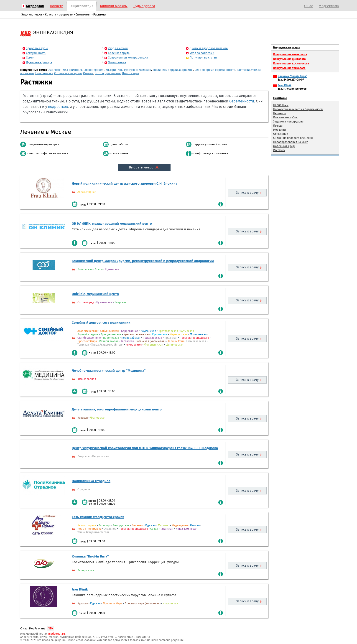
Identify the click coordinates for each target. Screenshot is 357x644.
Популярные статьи (203, 57)
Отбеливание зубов (68, 73)
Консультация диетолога (289, 59)
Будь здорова (144, 6)
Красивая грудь (119, 53)
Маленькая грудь (284, 146)
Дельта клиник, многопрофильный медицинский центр (117, 409)
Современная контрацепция (128, 57)
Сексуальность (36, 53)
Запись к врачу (247, 193)
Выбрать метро (144, 167)
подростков (58, 107)
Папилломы (281, 105)
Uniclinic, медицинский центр (95, 294)
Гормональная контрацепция (88, 70)
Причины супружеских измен (131, 70)
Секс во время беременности (215, 70)
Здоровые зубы (37, 48)
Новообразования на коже (291, 142)
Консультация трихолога (289, 68)
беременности (242, 101)
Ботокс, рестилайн (108, 73)
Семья (30, 57)
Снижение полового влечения (293, 138)
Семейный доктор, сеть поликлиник (101, 323)
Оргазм (88, 73)
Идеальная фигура (39, 62)
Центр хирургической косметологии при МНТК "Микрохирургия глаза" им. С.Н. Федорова (145, 448)
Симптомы (83, 14)
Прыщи (278, 126)
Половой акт (44, 73)
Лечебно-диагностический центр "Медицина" (109, 371)
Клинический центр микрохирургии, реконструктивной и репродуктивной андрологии (143, 261)
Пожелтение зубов (285, 117)
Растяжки (243, 70)
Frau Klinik (80, 589)
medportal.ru (57, 634)
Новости (57, 6)
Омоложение (117, 62)
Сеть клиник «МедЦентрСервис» (98, 517)
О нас (309, 6)
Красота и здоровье (59, 14)
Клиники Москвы (114, 6)
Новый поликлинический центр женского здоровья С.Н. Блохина (125, 183)
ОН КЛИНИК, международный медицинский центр (112, 224)
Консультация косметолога (291, 64)
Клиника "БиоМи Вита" (90, 556)
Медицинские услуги (287, 47)
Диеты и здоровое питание (209, 48)
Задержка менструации (288, 122)
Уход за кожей (118, 48)
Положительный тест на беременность (298, 109)
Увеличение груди (165, 70)
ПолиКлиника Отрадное (91, 481)
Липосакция (131, 73)
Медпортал (35, 6)
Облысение (281, 134)
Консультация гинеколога (290, 54)
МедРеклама (329, 6)
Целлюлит (280, 113)
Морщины (186, 70)
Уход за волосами (202, 53)
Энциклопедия (82, 6)
